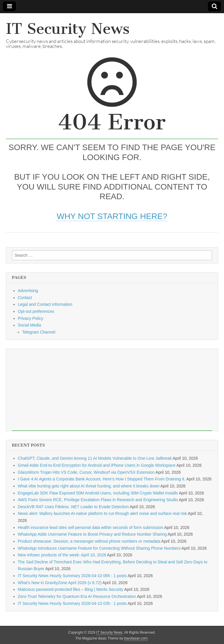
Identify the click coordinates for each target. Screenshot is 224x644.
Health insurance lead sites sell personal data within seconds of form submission (91, 527)
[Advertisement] (112, 390)
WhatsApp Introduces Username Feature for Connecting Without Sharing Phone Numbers (99, 548)
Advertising (28, 291)
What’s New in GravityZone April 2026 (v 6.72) (60, 583)
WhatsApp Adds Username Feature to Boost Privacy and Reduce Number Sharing (92, 534)
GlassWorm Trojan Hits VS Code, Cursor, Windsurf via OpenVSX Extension (86, 472)
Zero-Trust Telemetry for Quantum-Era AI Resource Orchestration (77, 596)
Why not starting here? (112, 216)
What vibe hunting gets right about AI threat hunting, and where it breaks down (89, 486)
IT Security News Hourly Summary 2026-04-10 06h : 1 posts (72, 576)
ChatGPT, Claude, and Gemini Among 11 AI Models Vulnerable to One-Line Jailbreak (95, 458)
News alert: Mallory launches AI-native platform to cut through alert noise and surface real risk (102, 513)
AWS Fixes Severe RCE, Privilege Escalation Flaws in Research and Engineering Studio (98, 500)
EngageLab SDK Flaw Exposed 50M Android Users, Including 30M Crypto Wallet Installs (98, 493)
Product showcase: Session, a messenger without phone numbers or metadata (89, 541)
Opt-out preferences (36, 311)
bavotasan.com (136, 638)
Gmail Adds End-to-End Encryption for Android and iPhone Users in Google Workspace (97, 465)
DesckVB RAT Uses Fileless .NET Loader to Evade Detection (73, 507)
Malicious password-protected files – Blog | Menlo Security (71, 589)
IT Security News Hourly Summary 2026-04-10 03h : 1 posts (72, 603)
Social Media (29, 325)
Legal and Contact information (45, 304)
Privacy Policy (30, 318)
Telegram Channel (39, 332)
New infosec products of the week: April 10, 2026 (62, 555)
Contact (25, 298)
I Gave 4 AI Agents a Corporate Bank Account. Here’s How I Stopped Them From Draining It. (102, 479)
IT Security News (68, 29)
